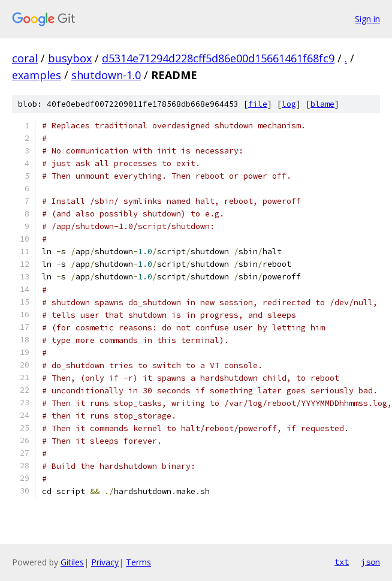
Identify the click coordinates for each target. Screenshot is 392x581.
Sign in (367, 19)
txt (342, 562)
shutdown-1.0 (106, 75)
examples (37, 75)
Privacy (105, 562)
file (258, 104)
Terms (138, 562)
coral (25, 58)
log (289, 104)
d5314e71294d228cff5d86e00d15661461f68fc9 (218, 58)
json (370, 562)
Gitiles (72, 562)
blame (322, 104)
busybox (70, 58)
